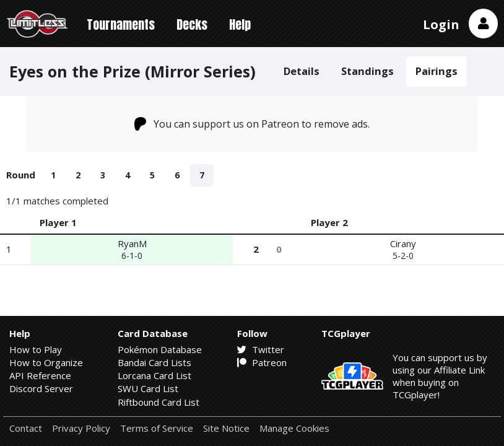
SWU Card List (148, 388)
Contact (26, 428)
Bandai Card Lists (154, 362)
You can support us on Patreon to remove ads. (252, 124)
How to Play (36, 349)
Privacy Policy (81, 428)
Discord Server (41, 388)
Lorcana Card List (154, 375)
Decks (192, 24)
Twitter (261, 349)
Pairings (437, 71)
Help (240, 24)
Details (302, 71)
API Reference (40, 375)
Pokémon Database (160, 349)
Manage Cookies (294, 428)
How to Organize (46, 362)
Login (441, 24)
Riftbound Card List (159, 402)
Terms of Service (157, 428)
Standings (367, 71)
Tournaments (121, 24)
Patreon (262, 362)
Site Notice (226, 428)
